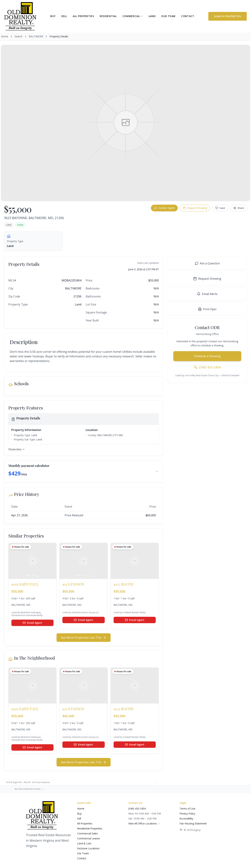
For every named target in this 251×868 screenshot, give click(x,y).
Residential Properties (90, 828)
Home (5, 36)
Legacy (196, 830)
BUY (53, 16)
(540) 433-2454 (137, 809)
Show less (17, 449)
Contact (82, 858)
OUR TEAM (168, 16)
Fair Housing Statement (193, 823)
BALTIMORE (36, 36)
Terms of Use (187, 809)
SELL (64, 16)
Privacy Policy (187, 814)
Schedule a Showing (207, 356)
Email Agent (32, 623)
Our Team (83, 853)
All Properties (85, 823)
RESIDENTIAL (108, 16)
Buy (79, 814)
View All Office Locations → (144, 823)
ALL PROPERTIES (83, 16)
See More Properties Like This (84, 638)
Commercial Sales (87, 833)
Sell (79, 818)
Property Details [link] (59, 36)
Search (18, 36)
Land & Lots (84, 843)
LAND (152, 16)
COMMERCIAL (133, 16)
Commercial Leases (89, 838)
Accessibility (186, 818)
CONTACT (188, 16)
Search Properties (228, 16)
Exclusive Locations (88, 848)
